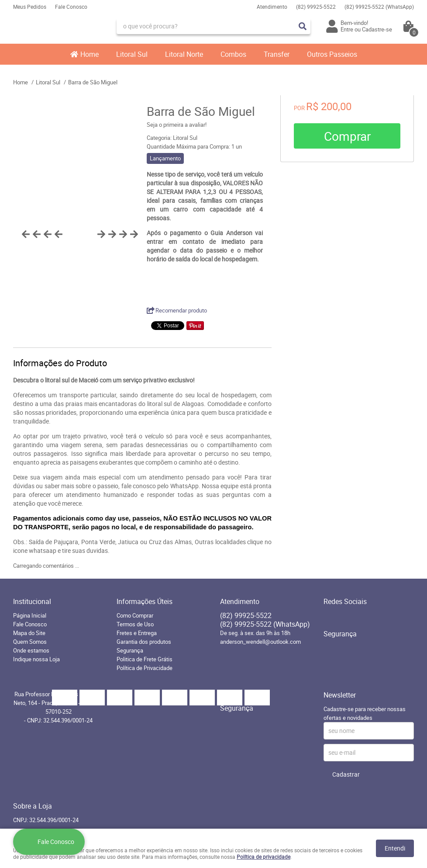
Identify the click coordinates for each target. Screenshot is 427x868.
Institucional (32, 601)
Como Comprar (135, 615)
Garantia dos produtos (144, 642)
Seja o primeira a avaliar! (177, 125)
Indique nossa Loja (36, 659)
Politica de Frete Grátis (145, 659)
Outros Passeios (332, 54)
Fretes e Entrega (137, 633)
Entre (347, 29)
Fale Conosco (71, 7)
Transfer (277, 54)
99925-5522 (316, 7)
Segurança (130, 650)
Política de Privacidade (145, 668)
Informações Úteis (145, 601)
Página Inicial (30, 615)
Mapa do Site (29, 633)
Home (90, 54)
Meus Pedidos (30, 7)
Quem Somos (30, 642)
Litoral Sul (132, 54)
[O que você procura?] (303, 26)
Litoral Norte (184, 54)
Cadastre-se (377, 29)
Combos (233, 54)
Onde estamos (31, 650)
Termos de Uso (135, 624)
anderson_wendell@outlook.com (260, 642)
